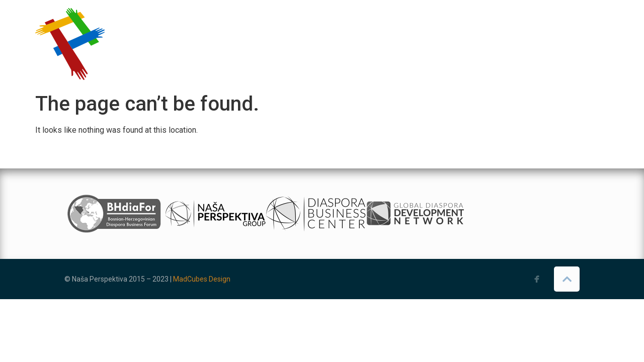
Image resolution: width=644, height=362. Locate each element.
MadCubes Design (202, 279)
